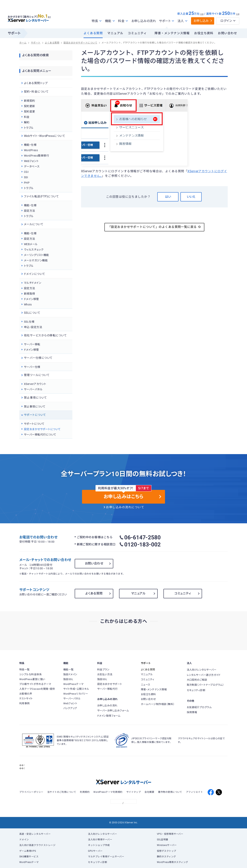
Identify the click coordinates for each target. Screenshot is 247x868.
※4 (238, 14)
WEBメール (31, 244)
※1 (51, 16)
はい (168, 197)
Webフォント (31, 161)
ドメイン (24, 840)
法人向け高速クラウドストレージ (37, 845)
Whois (28, 304)
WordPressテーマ (29, 862)
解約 (27, 122)
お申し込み (201, 21)
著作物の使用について (170, 792)
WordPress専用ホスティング (173, 862)
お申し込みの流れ (144, 21)
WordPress (31, 150)
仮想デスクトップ (167, 851)
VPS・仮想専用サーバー (170, 834)
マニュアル (115, 33)
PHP (27, 183)
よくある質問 (93, 33)
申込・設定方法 (33, 327)
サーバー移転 (32, 344)
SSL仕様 (29, 322)
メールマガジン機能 (36, 260)
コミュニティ (137, 33)
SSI (26, 177)
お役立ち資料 (204, 33)
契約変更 (30, 112)
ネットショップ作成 (99, 845)
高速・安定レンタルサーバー (35, 834)
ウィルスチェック (34, 250)
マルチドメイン (33, 283)
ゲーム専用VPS (28, 851)
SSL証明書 (163, 840)
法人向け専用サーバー (100, 840)
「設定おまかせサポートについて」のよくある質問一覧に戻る (154, 227)
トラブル (29, 128)
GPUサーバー (95, 851)
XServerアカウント (35, 384)
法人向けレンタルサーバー (102, 834)
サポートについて (34, 424)
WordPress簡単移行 (36, 156)
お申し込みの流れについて (125, 507)
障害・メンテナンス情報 (172, 33)
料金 (27, 117)
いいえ (191, 197)
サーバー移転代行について (40, 435)
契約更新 (30, 106)
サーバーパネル (33, 389)
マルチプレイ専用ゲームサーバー (106, 857)
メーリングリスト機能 (36, 255)
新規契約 (30, 101)
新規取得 (30, 294)
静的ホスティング (166, 857)
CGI (26, 172)
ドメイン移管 (31, 299)
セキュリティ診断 (98, 862)
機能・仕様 (30, 145)
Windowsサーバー (167, 845)
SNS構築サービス (29, 857)
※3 (202, 14)
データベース (32, 166)
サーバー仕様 (32, 367)
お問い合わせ (227, 33)
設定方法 (30, 211)
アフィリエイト (194, 792)
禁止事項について (35, 407)
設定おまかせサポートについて (42, 429)
